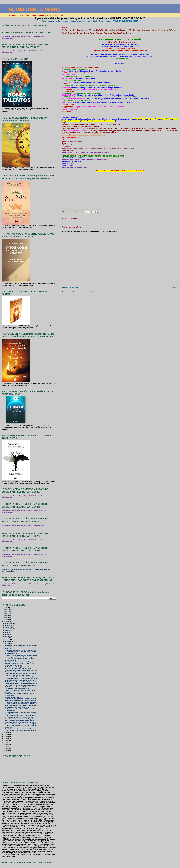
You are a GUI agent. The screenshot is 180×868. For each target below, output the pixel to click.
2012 (6, 744)
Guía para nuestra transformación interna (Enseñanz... (22, 700)
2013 (6, 742)
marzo (8, 640)
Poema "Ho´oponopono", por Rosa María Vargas (20, 690)
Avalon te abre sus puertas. (13, 665)
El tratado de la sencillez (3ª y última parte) (18, 669)
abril (7, 638)
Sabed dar (8, 648)
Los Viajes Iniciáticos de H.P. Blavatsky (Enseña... (20, 659)
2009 (6, 750)
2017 (6, 734)
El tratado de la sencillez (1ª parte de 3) (17, 707)
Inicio (122, 288)
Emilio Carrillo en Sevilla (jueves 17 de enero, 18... (20, 694)
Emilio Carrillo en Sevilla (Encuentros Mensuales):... (21, 645)
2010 (6, 748)
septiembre (9, 629)
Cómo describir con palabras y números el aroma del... (22, 714)
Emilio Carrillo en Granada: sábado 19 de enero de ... (21, 687)
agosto (8, 631)
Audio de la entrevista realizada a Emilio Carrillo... (20, 664)
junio (7, 634)
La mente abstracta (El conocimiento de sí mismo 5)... (21, 704)
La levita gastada (10, 711)
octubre (8, 627)
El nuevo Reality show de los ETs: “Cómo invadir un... (21, 726)
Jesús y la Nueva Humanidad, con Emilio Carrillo (20, 721)
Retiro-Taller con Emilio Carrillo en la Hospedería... (20, 662)
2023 (6, 614)
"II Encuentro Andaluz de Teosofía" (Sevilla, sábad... (21, 652)
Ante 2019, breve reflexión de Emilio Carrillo (18, 729)
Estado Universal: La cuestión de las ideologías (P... (21, 716)
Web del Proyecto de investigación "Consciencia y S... (22, 655)
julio (7, 633)
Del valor (8, 692)
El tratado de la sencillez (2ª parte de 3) (17, 689)
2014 (6, 740)
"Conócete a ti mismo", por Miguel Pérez (17, 675)
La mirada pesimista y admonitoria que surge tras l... (21, 657)
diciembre (9, 623)
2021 (6, 618)
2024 (6, 612)
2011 (6, 746)
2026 (6, 608)
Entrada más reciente (70, 288)
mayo (7, 636)
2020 (6, 620)
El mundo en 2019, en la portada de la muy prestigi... (21, 731)
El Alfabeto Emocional (12, 654)
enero (7, 643)
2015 (6, 738)
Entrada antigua (172, 288)
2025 (6, 610)
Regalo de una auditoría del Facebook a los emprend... (22, 680)
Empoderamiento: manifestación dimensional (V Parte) (22, 724)
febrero (8, 642)
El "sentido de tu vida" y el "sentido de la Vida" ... (20, 717)
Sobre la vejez (9, 727)
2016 (6, 736)
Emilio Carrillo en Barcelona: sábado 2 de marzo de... (21, 674)
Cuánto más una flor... (12, 672)
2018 (6, 732)
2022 (6, 616)
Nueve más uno (10, 647)
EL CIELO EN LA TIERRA (35, 9)
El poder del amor (10, 660)
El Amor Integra (10, 695)
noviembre (9, 625)
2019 (6, 622)
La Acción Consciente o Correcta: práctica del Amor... (21, 679)
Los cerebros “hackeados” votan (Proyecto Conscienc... (22, 677)
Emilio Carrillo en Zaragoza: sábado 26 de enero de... (21, 670)
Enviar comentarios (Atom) (83, 292)
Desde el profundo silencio (13, 697)
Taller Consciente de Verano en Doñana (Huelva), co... (21, 685)
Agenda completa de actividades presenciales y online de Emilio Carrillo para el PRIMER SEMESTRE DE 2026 (90, 21)
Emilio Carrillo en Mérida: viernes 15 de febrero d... (21, 650)
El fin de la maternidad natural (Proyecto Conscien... (21, 699)
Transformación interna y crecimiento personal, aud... (21, 684)
